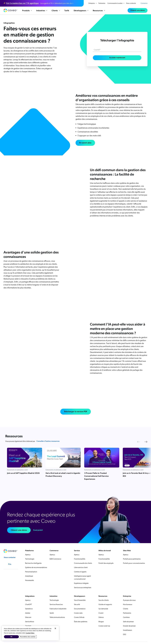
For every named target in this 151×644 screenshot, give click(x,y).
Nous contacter (131, 3)
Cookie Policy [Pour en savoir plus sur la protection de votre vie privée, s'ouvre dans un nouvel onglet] (30, 633)
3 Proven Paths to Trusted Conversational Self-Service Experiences (96, 476)
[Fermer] (55, 628)
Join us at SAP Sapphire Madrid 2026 (23, 473)
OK (11, 637)
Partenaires (102, 3)
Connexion (144, 3)
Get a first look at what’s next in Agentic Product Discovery (63, 475)
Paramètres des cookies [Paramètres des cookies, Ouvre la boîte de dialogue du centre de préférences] (28, 637)
